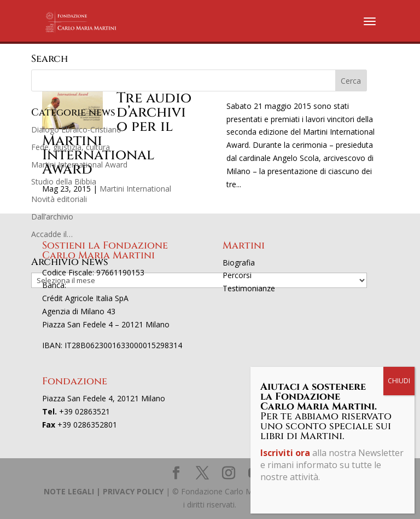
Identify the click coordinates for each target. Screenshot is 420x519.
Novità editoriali (59, 199)
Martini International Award (79, 165)
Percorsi (237, 275)
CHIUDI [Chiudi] (399, 381)
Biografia (239, 263)
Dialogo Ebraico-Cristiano (76, 129)
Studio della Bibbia (64, 181)
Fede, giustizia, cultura (71, 147)
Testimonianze (249, 288)
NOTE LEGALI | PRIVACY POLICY (104, 491)
